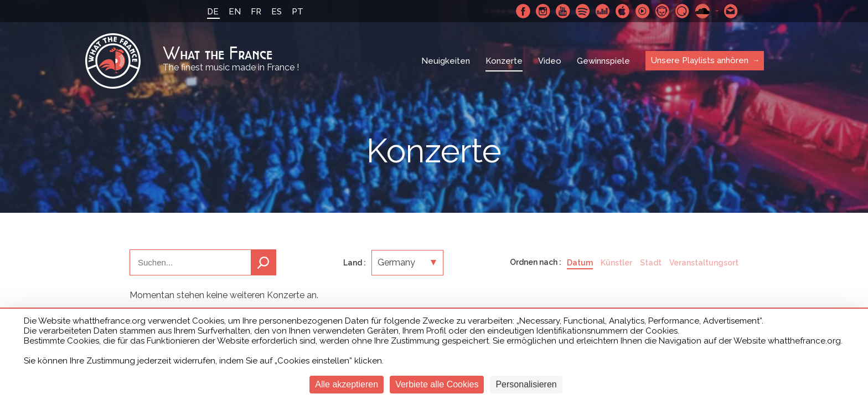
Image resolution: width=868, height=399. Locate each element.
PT (298, 12)
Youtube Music (643, 11)
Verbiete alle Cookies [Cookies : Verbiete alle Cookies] (437, 384)
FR (256, 12)
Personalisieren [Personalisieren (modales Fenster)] (526, 384)
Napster (663, 11)
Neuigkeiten (446, 61)
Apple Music (623, 11)
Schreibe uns (731, 11)
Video (550, 61)
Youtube (563, 11)
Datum (580, 263)
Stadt (651, 263)
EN (235, 12)
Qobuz (683, 11)
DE (213, 12)
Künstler (616, 263)
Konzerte (504, 61)
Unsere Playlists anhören (700, 60)
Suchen (263, 262)
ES (277, 12)
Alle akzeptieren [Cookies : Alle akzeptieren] (347, 384)
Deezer (603, 11)
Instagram (543, 11)
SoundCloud (702, 11)
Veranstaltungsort (704, 263)
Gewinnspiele (603, 61)
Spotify (583, 11)
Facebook (523, 11)
